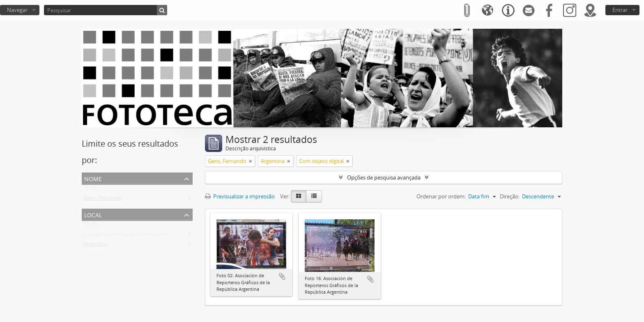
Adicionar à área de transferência (282, 276)
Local (93, 214)
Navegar (17, 10)
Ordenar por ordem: (441, 196)
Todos (91, 190)
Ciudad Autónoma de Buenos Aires (126, 236)
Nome (93, 178)
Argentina (95, 246)
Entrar (620, 10)
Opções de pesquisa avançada (384, 177)
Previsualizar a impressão (240, 196)
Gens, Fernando (103, 200)
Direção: (510, 196)
